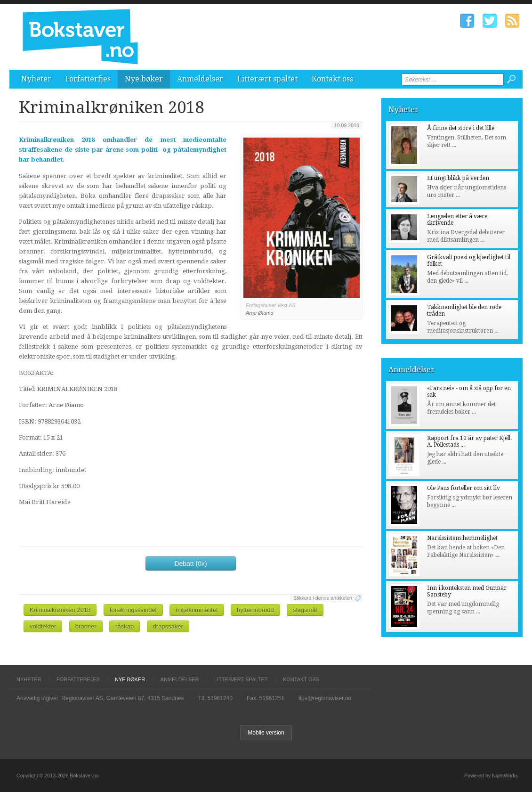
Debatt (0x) (190, 563)
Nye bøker (144, 79)
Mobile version (266, 733)
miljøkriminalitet (197, 610)
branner (86, 626)
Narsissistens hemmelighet (462, 538)
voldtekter (43, 626)
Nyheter (36, 79)
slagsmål (305, 610)
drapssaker (168, 626)
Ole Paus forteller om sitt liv (463, 488)
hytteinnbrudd (255, 610)
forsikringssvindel (133, 610)
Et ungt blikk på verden (458, 178)
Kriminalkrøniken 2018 (60, 610)
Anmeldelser (200, 79)
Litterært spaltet (267, 79)
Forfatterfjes (88, 79)
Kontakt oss (332, 79)
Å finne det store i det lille (461, 128)
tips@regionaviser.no (325, 698)
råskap (125, 626)
